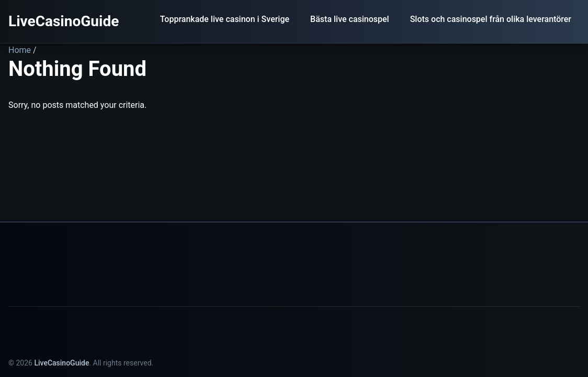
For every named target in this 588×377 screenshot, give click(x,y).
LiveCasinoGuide (64, 21)
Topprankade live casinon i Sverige (225, 19)
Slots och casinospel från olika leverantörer (491, 19)
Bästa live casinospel (350, 19)
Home (20, 50)
